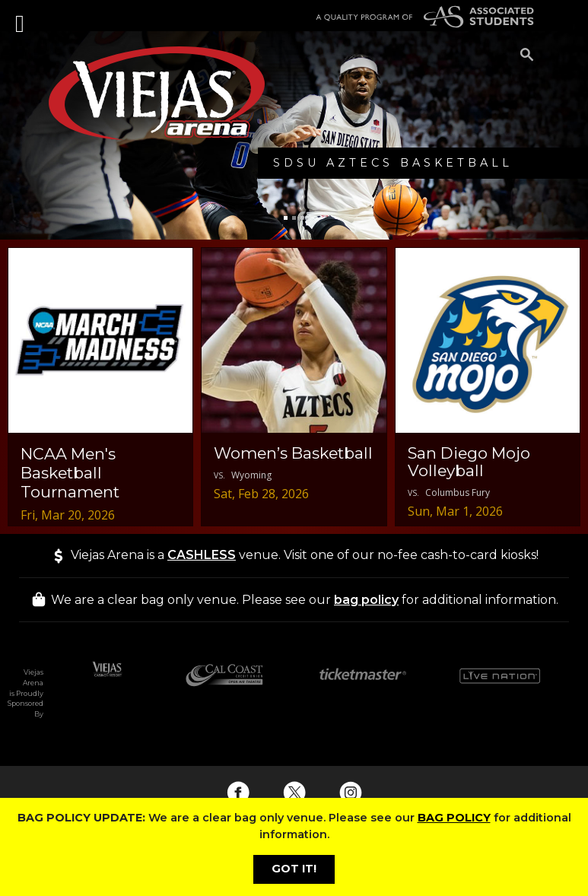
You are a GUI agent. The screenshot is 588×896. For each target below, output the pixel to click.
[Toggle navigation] (21, 15)
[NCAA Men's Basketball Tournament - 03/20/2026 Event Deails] (100, 386)
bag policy (366, 600)
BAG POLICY (454, 818)
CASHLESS (202, 555)
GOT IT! (294, 869)
